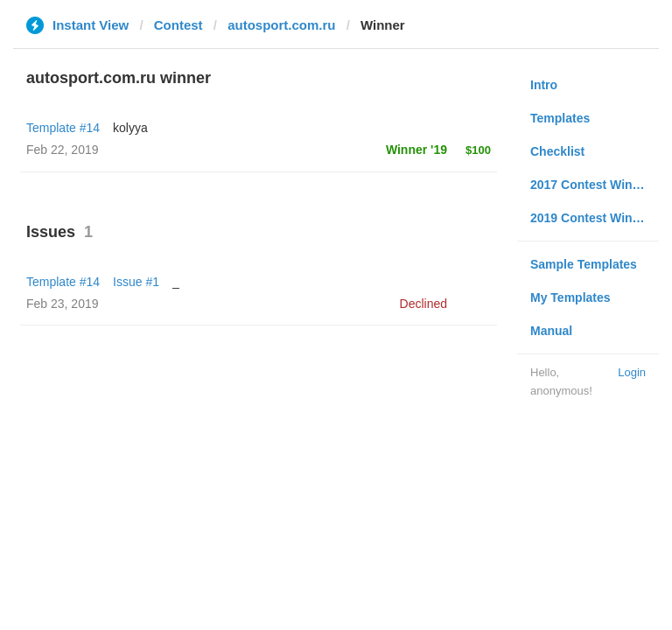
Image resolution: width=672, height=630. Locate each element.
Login (632, 372)
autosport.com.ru (281, 25)
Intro (544, 85)
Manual (551, 331)
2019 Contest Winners (594, 218)
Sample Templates (584, 264)
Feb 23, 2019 (63, 304)
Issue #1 (136, 282)
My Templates (570, 297)
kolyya (130, 128)
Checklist (557, 151)
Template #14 (63, 128)
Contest (178, 25)
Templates (560, 118)
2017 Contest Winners (594, 185)
